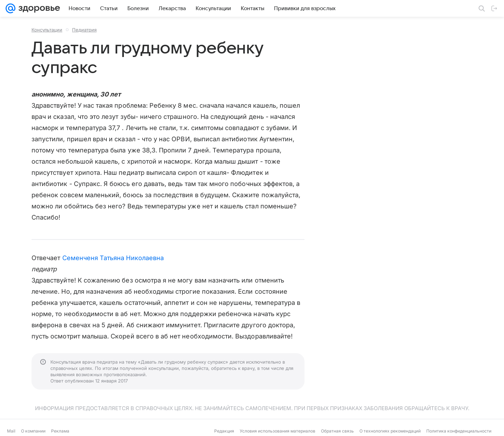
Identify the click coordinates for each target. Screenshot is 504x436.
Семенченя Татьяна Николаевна (113, 258)
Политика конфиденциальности (459, 431)
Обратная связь (337, 431)
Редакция (224, 431)
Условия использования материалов (278, 431)
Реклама (60, 431)
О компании (33, 431)
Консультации (47, 30)
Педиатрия (84, 30)
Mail (11, 431)
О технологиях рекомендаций (390, 431)
